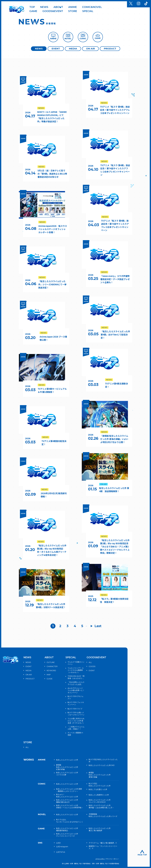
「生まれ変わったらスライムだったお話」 (76, 683)
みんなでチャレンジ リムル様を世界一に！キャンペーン (76, 690)
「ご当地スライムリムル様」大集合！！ (76, 728)
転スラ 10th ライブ (75, 709)
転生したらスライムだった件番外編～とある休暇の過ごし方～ (101, 806)
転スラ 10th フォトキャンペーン (76, 703)
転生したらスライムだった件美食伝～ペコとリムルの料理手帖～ (70, 806)
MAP (49, 675)
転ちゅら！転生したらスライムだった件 (67, 796)
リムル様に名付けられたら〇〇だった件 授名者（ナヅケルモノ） (76, 721)
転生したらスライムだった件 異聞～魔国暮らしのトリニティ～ (69, 790)
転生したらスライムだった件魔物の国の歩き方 (67, 801)
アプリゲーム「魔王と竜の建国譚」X (103, 843)
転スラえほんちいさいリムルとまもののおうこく (70, 821)
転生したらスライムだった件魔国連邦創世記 (67, 829)
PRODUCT (110, 49)
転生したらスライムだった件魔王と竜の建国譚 (100, 829)
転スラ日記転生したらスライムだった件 (100, 785)
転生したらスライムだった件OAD (102, 765)
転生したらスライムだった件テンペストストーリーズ (67, 835)
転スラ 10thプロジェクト (76, 697)
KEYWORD (51, 671)
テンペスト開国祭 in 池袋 (75, 734)
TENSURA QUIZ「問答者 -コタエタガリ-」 (76, 677)
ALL (90, 662)
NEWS (39, 49)
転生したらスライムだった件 (67, 760)
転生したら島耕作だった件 (99, 795)
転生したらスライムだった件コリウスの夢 (67, 774)
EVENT (56, 49)
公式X (58, 843)
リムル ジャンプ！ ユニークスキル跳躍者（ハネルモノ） (76, 670)
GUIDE (50, 679)
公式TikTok (61, 852)
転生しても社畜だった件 (98, 789)
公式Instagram (62, 847)
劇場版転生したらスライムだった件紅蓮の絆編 (67, 767)
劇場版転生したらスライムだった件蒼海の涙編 (100, 775)
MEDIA (73, 49)
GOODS (92, 666)
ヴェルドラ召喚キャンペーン (76, 663)
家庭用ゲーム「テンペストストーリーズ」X (103, 847)
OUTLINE (51, 662)
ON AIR (90, 49)
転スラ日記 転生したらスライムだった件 (103, 761)
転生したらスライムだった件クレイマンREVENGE (100, 801)
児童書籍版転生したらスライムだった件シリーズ (103, 815)
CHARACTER (52, 666)
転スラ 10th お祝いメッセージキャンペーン (76, 714)
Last (98, 626)
